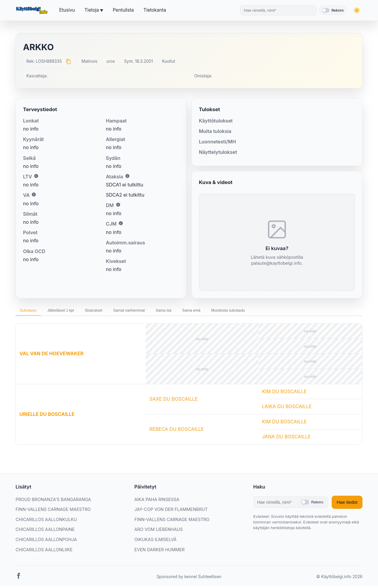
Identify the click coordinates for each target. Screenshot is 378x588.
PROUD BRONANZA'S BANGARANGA (53, 502)
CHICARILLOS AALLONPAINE (45, 532)
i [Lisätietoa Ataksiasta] (127, 176)
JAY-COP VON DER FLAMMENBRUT (171, 512)
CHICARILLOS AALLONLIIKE (44, 552)
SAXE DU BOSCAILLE (173, 401)
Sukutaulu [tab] (31, 312)
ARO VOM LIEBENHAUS (158, 532)
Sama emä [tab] (228, 312)
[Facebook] (19, 579)
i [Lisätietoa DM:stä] (118, 205)
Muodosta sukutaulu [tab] (271, 312)
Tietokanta (155, 10)
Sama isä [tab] (194, 312)
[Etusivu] (33, 10)
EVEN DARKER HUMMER (159, 552)
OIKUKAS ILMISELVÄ (155, 542)
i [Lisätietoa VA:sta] (34, 195)
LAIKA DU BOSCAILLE (287, 409)
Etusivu (67, 10)
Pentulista (123, 10)
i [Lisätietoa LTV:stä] (36, 176)
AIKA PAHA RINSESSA (157, 502)
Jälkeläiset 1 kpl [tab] (70, 312)
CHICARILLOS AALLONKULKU (46, 522)
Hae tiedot (347, 504)
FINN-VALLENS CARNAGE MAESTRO (53, 512)
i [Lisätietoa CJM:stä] (121, 223)
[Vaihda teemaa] (356, 10)
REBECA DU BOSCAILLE (176, 431)
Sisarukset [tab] (110, 312)
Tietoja (92, 10)
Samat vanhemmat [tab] (152, 312)
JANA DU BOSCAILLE (286, 439)
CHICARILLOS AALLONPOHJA (46, 542)
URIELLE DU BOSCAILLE (47, 416)
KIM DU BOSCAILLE (284, 394)
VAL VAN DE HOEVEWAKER (51, 356)
